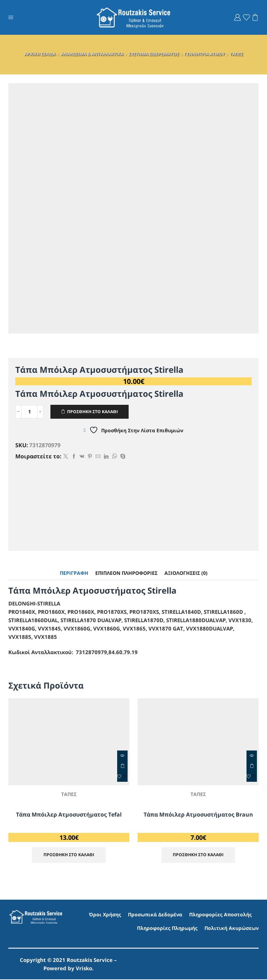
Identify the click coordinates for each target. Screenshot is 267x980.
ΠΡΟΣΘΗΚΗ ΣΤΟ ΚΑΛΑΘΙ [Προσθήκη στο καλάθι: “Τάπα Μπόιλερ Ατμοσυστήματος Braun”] (252, 766)
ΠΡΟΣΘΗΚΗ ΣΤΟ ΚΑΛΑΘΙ (93, 411)
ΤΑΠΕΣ (236, 54)
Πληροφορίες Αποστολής (220, 915)
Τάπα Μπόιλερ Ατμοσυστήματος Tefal (69, 814)
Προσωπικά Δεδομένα (155, 915)
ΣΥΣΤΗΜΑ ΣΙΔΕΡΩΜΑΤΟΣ (154, 54)
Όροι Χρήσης (105, 915)
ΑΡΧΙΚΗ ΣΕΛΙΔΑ (40, 54)
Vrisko (84, 969)
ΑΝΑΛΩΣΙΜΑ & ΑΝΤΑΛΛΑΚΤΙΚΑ (92, 54)
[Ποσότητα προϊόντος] (29, 412)
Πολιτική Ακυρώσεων (232, 929)
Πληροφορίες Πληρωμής (167, 929)
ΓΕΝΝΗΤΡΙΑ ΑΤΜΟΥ (204, 54)
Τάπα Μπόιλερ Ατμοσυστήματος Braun (198, 814)
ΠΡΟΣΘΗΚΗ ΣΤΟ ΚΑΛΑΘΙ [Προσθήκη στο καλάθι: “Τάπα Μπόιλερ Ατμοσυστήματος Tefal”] (122, 766)
